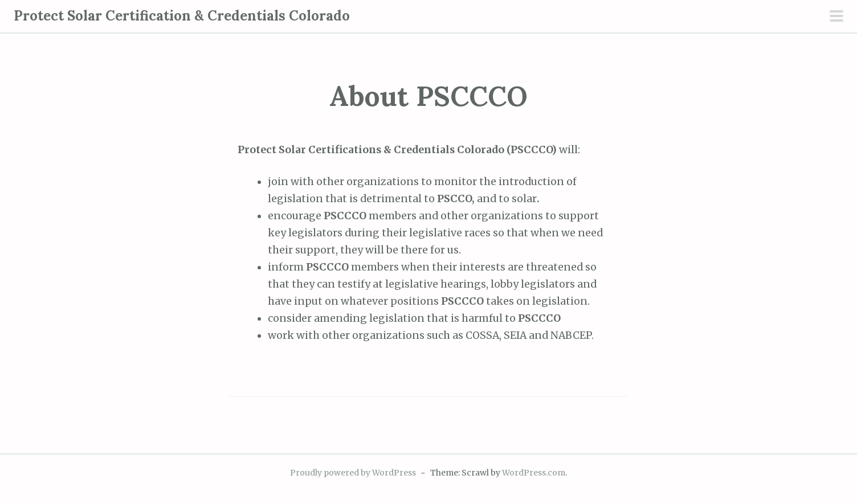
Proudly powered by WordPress (353, 473)
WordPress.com (534, 473)
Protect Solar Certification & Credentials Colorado (182, 16)
